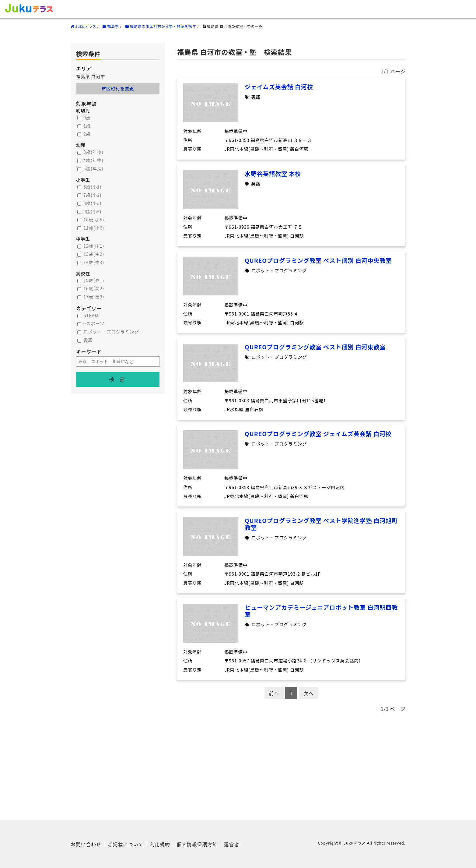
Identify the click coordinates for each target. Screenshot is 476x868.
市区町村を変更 (118, 88)
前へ (274, 693)
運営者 (232, 844)
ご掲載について (126, 844)
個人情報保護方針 (197, 844)
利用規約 (160, 844)
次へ (309, 693)
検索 (119, 379)
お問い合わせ (86, 844)
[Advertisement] (238, 764)
